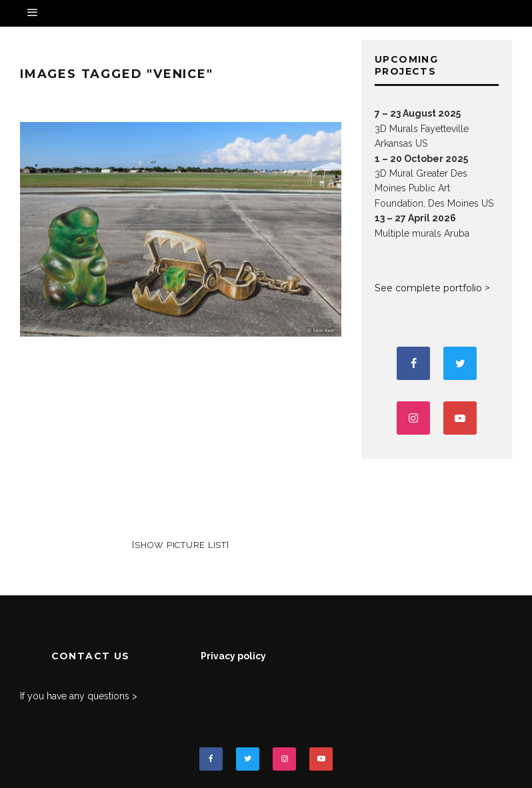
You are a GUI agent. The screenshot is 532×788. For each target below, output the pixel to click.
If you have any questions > (79, 696)
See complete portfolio (428, 288)
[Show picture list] (180, 545)
